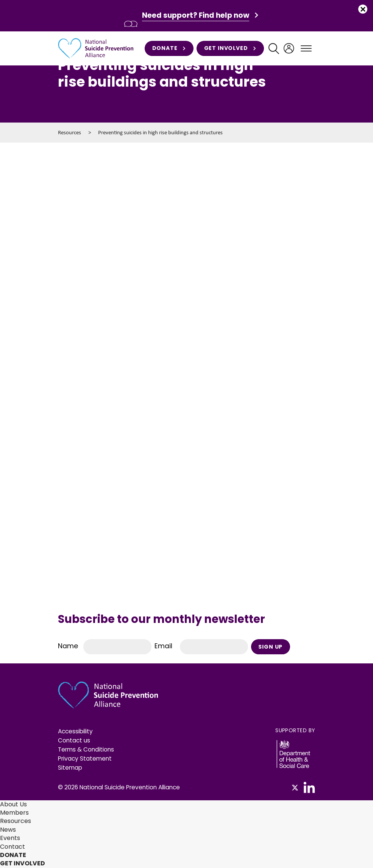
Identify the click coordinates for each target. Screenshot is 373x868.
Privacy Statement (85, 759)
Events (10, 838)
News (8, 830)
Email (163, 646)
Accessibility (75, 731)
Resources (69, 132)
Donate (169, 48)
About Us (13, 804)
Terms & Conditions (86, 749)
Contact (12, 847)
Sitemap (70, 768)
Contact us (74, 740)
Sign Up (270, 647)
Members (14, 813)
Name (68, 646)
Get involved (230, 48)
